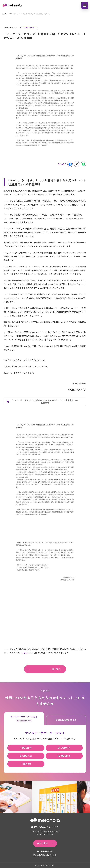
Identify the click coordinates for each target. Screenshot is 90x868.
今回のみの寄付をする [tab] (66, 720)
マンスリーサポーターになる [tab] (24, 719)
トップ (4, 14)
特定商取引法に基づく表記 (45, 855)
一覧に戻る (55, 669)
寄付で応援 (42, 843)
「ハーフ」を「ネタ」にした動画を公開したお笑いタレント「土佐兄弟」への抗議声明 (45, 402)
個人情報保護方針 (45, 851)
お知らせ (12, 14)
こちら (24, 653)
